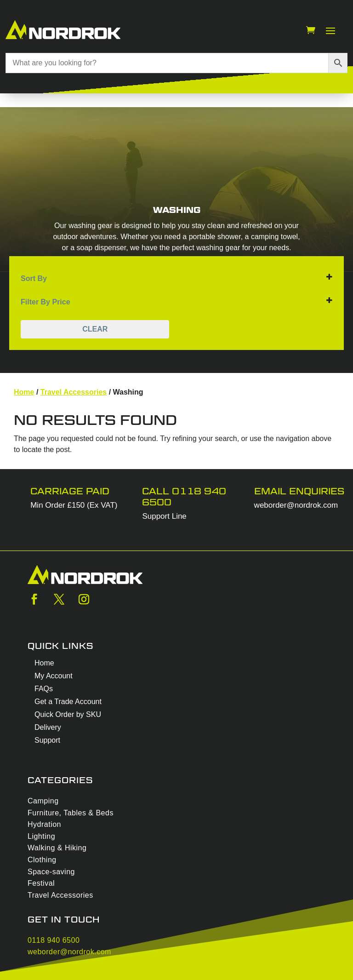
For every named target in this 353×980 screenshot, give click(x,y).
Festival (41, 883)
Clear (95, 329)
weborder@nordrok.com (296, 505)
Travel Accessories (74, 392)
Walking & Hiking (57, 848)
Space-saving (51, 872)
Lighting (41, 836)
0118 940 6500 (54, 940)
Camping (43, 801)
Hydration (44, 824)
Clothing (42, 860)
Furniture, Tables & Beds (71, 813)
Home (24, 392)
